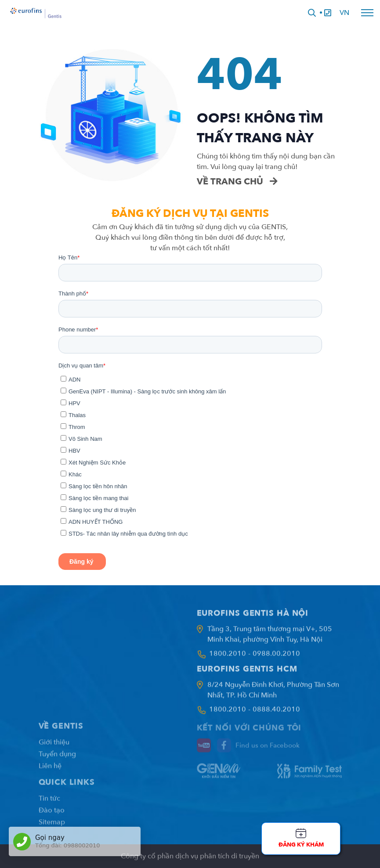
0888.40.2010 (276, 713)
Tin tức (49, 803)
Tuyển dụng (57, 758)
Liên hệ (50, 770)
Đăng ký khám (301, 845)
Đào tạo (52, 814)
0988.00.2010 (276, 657)
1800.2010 (228, 657)
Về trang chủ (237, 182)
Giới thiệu (54, 746)
